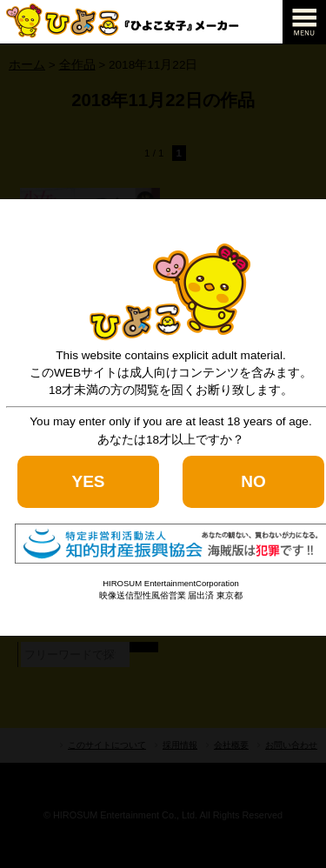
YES (88, 481)
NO (253, 481)
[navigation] (304, 22)
